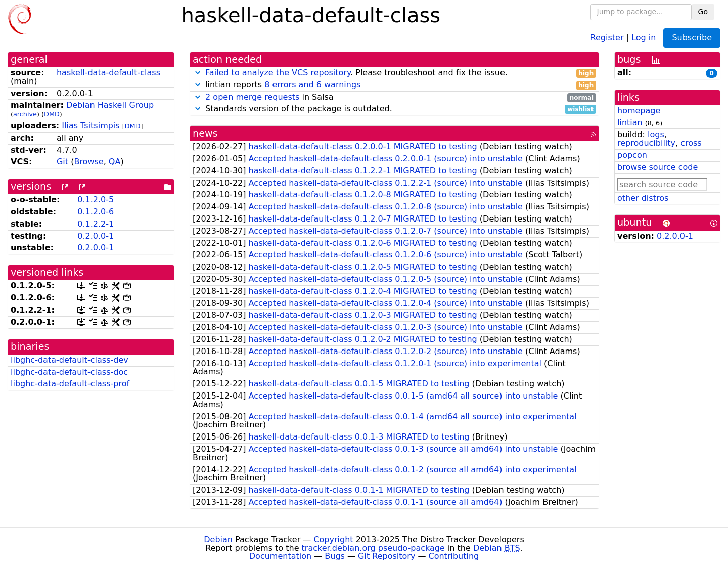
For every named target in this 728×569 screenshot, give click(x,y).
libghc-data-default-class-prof (70, 384)
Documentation (280, 556)
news (205, 133)
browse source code (657, 167)
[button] (198, 73)
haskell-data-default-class (108, 73)
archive (25, 114)
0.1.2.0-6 (96, 212)
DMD (52, 114)
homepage (639, 111)
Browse (88, 162)
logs (656, 134)
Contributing (454, 556)
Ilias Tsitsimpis (90, 126)
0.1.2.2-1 (96, 224)
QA (115, 162)
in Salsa (394, 97)
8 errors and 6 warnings (312, 85)
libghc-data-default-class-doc (69, 372)
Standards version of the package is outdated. (394, 109)
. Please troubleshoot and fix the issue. (394, 73)
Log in (644, 37)
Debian (218, 539)
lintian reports (394, 85)
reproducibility (646, 143)
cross (691, 143)
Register (607, 37)
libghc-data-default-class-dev (70, 360)
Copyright (333, 539)
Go (703, 12)
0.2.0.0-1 (96, 236)
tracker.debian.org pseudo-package (373, 548)
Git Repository (386, 556)
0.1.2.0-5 (96, 200)
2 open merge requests (252, 97)
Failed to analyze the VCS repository (278, 73)
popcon (632, 155)
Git (62, 162)
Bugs (335, 556)
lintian (630, 123)
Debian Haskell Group (110, 105)
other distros (643, 198)
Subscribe (692, 38)
